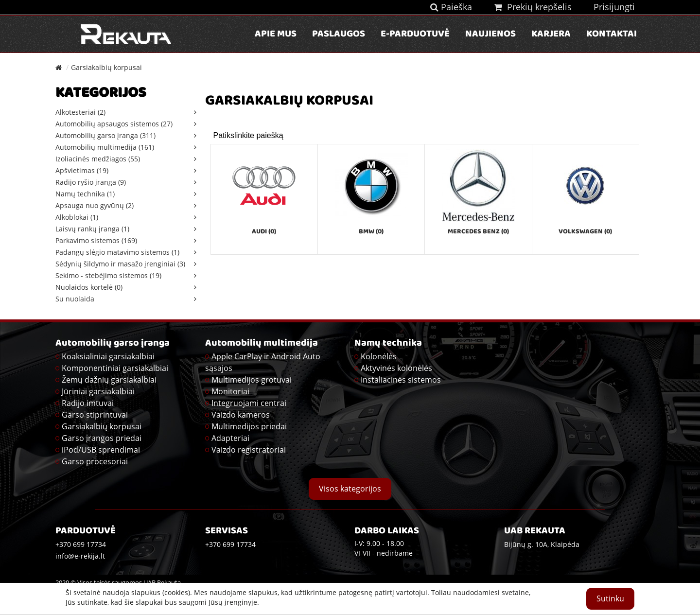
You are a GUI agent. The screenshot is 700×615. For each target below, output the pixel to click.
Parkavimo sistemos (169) (96, 240)
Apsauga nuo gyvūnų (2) (95, 205)
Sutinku (610, 598)
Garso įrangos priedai (102, 438)
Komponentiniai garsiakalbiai (115, 368)
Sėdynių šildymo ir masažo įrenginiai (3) (120, 264)
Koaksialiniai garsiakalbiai (108, 356)
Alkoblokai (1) (77, 217)
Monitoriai (230, 391)
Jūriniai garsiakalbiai (98, 391)
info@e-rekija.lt (80, 556)
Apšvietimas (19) (82, 170)
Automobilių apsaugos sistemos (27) (114, 124)
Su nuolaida (75, 299)
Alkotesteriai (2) (80, 112)
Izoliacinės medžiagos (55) (98, 159)
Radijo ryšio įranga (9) (91, 182)
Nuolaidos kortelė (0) (89, 287)
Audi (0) (264, 232)
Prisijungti (614, 7)
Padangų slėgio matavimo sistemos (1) (117, 252)
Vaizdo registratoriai (249, 450)
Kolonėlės (379, 356)
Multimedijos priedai (249, 426)
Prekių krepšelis (533, 7)
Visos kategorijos (350, 489)
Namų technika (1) (85, 194)
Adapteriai (230, 438)
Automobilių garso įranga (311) (105, 135)
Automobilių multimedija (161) (105, 147)
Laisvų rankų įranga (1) (92, 229)
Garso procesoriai (95, 461)
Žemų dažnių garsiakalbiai (109, 380)
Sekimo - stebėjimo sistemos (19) (108, 275)
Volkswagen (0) (585, 232)
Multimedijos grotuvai (252, 380)
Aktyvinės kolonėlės (396, 368)
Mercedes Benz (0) (478, 232)
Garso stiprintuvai (95, 415)
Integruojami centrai (249, 403)
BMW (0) (371, 232)
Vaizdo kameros (241, 415)
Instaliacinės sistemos (401, 380)
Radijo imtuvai (88, 403)
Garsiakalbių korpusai (106, 67)
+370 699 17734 (230, 544)
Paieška (451, 7)
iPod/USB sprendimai (101, 450)
